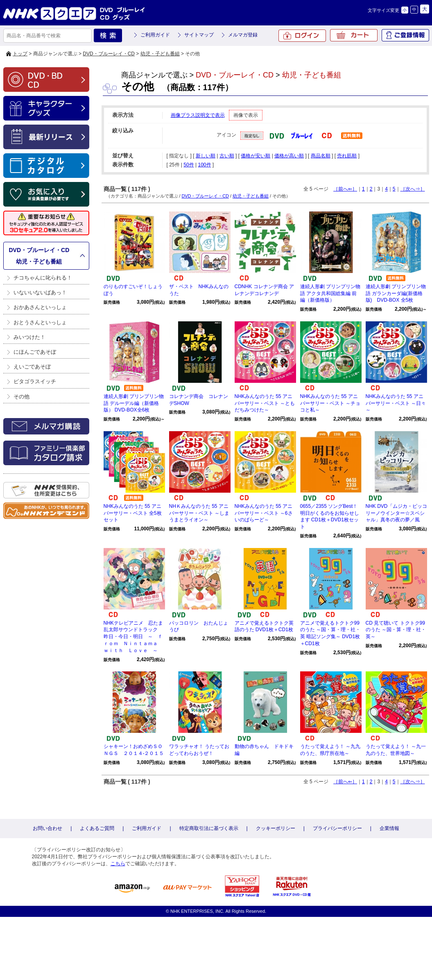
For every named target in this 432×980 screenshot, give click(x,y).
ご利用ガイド (155, 35)
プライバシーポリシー (337, 828)
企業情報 (389, 828)
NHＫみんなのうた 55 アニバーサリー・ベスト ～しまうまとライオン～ (199, 513)
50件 (189, 165)
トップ (20, 54)
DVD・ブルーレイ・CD (109, 54)
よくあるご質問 (97, 828)
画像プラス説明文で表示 (198, 115)
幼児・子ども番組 (160, 54)
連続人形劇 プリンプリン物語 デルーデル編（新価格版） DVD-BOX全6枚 (134, 403)
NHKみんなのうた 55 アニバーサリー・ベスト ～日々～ (396, 403)
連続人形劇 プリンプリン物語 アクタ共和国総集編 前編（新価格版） (330, 293)
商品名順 (321, 156)
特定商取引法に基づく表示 (209, 828)
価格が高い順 (289, 156)
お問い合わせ (47, 828)
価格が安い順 (256, 156)
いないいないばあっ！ (40, 292)
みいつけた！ (29, 337)
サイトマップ (199, 35)
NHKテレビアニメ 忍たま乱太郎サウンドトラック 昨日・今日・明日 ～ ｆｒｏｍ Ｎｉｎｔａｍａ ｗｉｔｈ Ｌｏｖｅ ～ (133, 637)
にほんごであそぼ (35, 352)
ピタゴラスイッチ (35, 381)
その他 (21, 397)
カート (354, 35)
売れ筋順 (347, 156)
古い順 (227, 156)
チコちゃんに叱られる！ (43, 278)
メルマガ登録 (243, 35)
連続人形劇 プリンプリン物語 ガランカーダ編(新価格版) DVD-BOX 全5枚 (396, 293)
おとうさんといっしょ (40, 322)
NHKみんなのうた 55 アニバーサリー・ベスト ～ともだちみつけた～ (265, 403)
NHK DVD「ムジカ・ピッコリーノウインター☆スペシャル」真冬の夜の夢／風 (396, 513)
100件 (204, 165)
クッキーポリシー (276, 828)
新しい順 (206, 156)
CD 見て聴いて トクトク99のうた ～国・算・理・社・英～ (396, 630)
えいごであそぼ (32, 367)
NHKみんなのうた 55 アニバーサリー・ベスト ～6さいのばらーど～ (264, 513)
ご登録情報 (405, 35)
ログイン (302, 36)
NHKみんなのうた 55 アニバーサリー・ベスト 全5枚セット (133, 513)
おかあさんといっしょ (40, 307)
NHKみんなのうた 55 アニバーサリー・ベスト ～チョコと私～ (330, 403)
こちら (118, 864)
